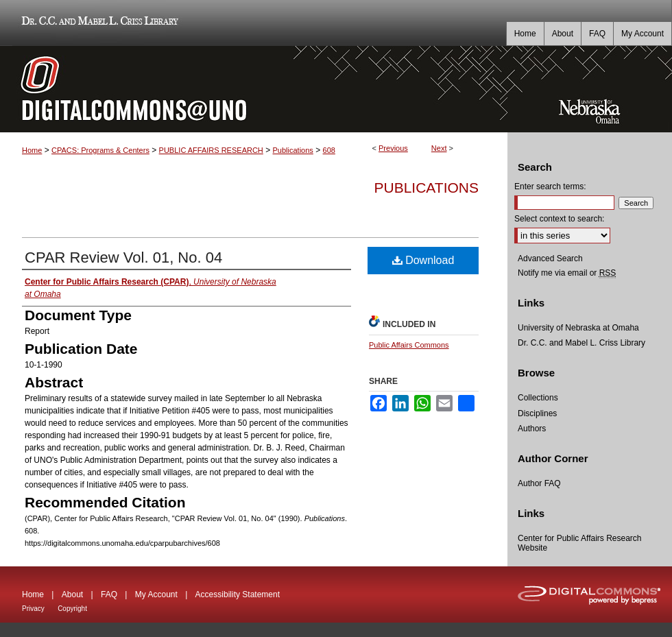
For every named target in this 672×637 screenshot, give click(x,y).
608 (329, 150)
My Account (156, 594)
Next (439, 148)
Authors (532, 429)
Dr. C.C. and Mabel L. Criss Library (98, 23)
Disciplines (537, 413)
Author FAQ (539, 483)
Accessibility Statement (238, 594)
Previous (393, 148)
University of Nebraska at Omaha (578, 328)
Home (32, 150)
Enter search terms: (550, 187)
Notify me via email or (567, 273)
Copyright (72, 609)
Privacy (33, 609)
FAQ (109, 594)
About (72, 594)
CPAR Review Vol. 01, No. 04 (123, 257)
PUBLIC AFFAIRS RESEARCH (211, 150)
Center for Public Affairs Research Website (580, 543)
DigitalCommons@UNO (254, 89)
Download (423, 260)
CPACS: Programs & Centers (100, 150)
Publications (293, 150)
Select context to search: (559, 219)
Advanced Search (550, 259)
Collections (538, 398)
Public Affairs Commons (409, 345)
